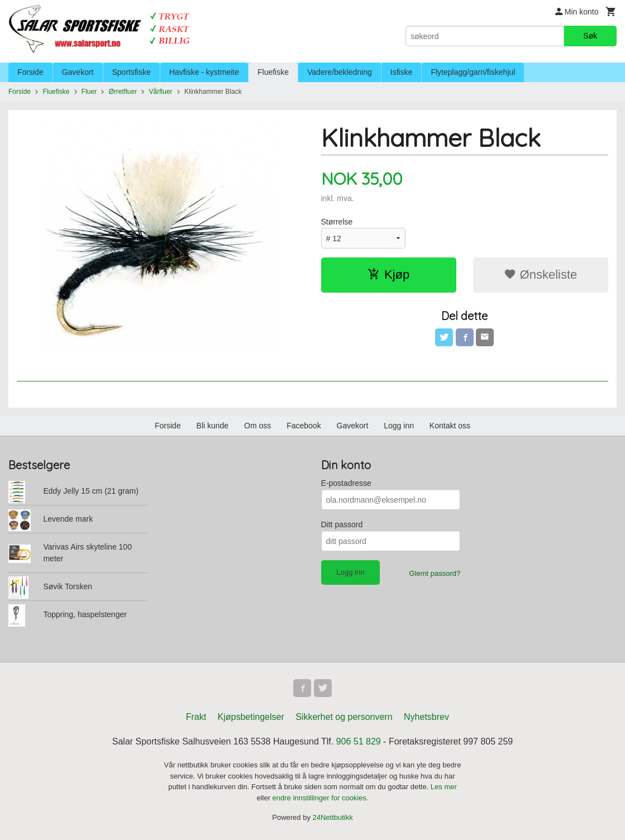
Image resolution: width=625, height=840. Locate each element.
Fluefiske (273, 72)
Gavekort (78, 72)
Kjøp (388, 275)
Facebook (304, 426)
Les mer (444, 787)
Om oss (257, 426)
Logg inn (399, 426)
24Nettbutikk (333, 817)
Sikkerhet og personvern (344, 717)
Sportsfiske (132, 72)
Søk (590, 36)
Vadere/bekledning (340, 72)
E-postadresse (346, 483)
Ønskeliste (540, 275)
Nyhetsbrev (426, 717)
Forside (30, 72)
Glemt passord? (435, 573)
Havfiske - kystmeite (204, 72)
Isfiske (402, 72)
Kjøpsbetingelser (251, 717)
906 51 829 (359, 741)
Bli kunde (213, 426)
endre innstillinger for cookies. (321, 798)
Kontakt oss (450, 426)
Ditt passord (342, 524)
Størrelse (337, 222)
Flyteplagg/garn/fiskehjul (473, 72)
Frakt (196, 717)
